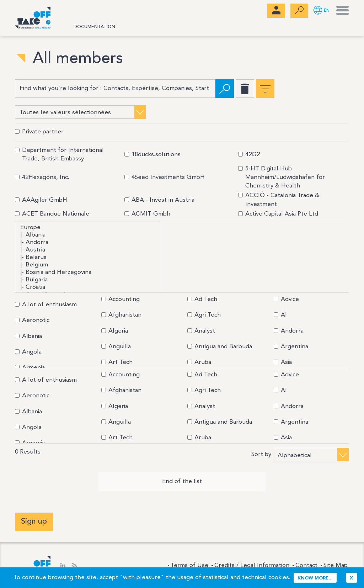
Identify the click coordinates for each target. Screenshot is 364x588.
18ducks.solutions (152, 154)
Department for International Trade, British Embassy (59, 154)
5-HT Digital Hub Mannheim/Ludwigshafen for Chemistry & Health (282, 177)
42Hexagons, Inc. (42, 177)
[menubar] (276, 11)
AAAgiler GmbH (41, 200)
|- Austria (88, 250)
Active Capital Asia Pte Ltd (278, 214)
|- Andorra (88, 242)
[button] (322, 11)
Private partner (39, 131)
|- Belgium (88, 265)
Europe (88, 227)
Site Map (336, 565)
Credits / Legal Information (252, 565)
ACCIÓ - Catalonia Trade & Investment (279, 199)
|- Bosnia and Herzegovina (88, 272)
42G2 (249, 154)
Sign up (34, 521)
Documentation (94, 27)
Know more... (315, 578)
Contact (306, 565)
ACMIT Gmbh (147, 214)
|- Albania (88, 235)
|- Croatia (88, 287)
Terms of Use (189, 565)
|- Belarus (88, 257)
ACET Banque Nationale (52, 214)
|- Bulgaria (88, 280)
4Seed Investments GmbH (165, 177)
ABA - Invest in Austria (159, 200)
